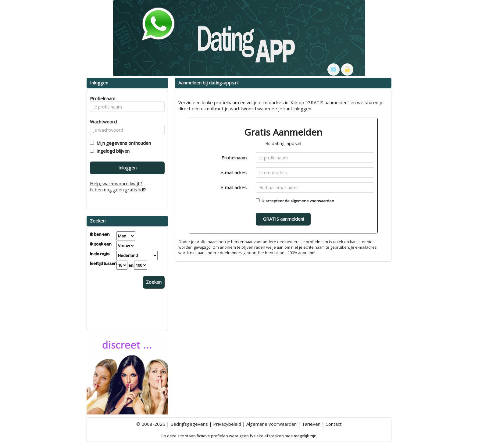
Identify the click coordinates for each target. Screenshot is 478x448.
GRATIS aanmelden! (283, 219)
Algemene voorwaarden (271, 424)
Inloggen (127, 168)
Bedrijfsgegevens (189, 424)
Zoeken (154, 282)
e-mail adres (234, 172)
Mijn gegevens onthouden (122, 143)
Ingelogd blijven (112, 151)
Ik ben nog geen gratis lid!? (118, 190)
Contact (334, 424)
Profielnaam (234, 158)
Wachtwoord (102, 122)
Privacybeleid (227, 424)
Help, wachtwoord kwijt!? (116, 183)
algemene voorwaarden (312, 201)
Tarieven (311, 424)
